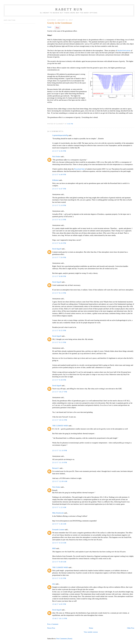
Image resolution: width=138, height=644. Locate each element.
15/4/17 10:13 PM (60, 618)
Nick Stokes (56, 157)
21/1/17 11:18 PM (60, 462)
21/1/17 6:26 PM (59, 243)
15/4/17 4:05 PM (59, 604)
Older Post (131, 628)
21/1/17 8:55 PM (59, 330)
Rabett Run (69, 9)
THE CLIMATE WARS (60, 426)
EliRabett (55, 180)
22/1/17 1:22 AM (59, 507)
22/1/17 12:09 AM (60, 481)
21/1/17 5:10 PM (59, 205)
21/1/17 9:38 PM (59, 380)
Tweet (49, 27)
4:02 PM (70, 124)
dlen (54, 584)
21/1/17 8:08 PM (59, 276)
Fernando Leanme (58, 530)
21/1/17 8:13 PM (59, 293)
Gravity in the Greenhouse (60, 23)
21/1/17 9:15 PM (59, 342)
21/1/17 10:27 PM (60, 392)
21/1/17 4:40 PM (59, 175)
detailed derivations (124, 51)
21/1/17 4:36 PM (59, 151)
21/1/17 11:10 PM (60, 451)
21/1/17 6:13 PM (59, 220)
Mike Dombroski (58, 513)
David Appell (57, 249)
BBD (54, 548)
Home (91, 628)
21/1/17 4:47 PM (59, 189)
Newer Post (51, 628)
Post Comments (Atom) (64, 639)
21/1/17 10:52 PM (60, 420)
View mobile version (91, 632)
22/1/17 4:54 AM (59, 543)
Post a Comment (53, 624)
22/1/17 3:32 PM (59, 578)
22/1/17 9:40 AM (59, 562)
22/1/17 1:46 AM (59, 524)
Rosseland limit (79, 169)
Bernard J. (56, 468)
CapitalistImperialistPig (60, 135)
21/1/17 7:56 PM (59, 257)
